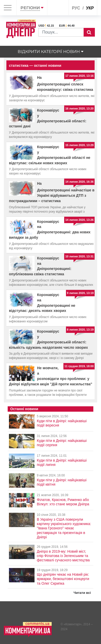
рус (76, 8)
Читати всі (82, 593)
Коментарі (73, 624)
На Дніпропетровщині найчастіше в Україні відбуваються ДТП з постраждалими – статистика (52, 192)
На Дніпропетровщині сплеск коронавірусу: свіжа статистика (65, 84)
